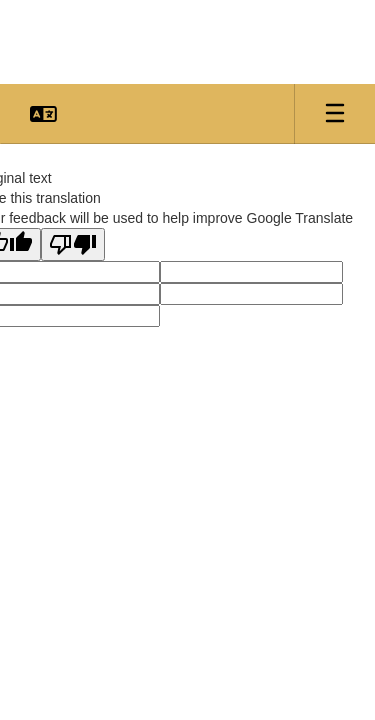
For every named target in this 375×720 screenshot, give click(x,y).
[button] (43, 114)
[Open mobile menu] (335, 114)
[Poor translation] (73, 244)
